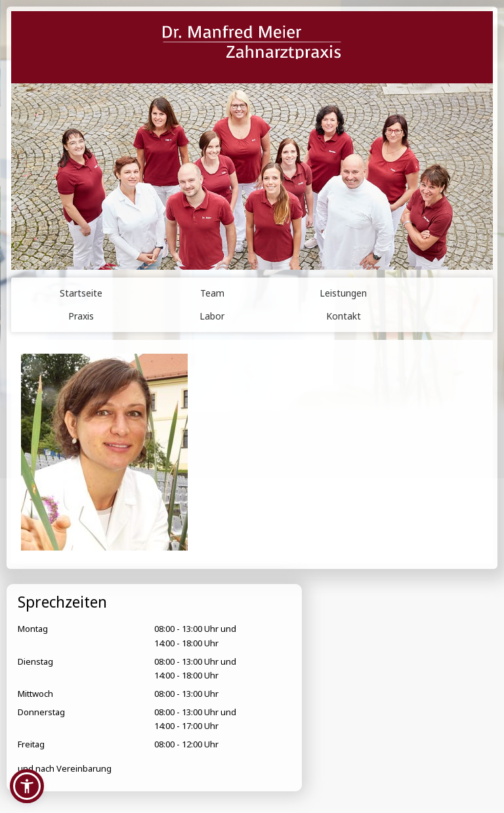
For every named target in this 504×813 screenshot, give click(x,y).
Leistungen (343, 293)
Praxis (81, 316)
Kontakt (344, 316)
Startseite (81, 293)
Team (212, 293)
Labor (212, 316)
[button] (27, 786)
